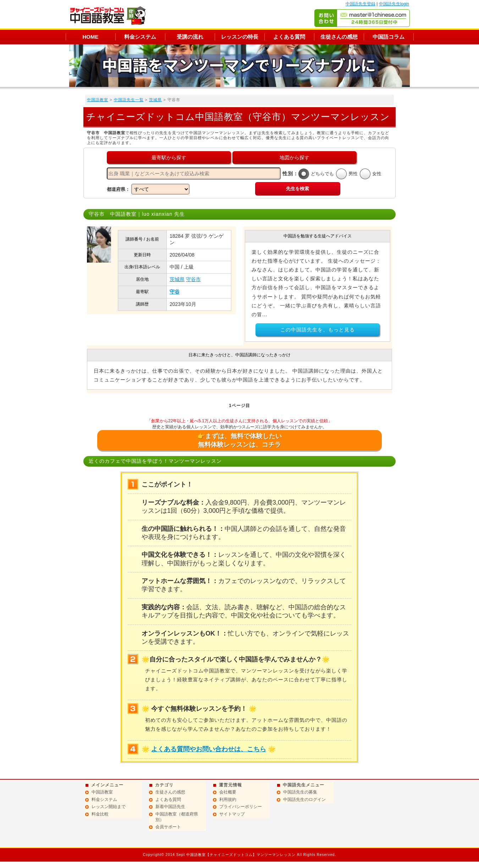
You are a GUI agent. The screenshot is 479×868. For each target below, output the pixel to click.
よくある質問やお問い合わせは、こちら (209, 749)
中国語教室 (98, 100)
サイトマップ (232, 814)
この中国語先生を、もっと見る (318, 330)
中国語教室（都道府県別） (177, 817)
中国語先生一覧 (129, 100)
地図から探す (294, 158)
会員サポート (168, 827)
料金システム (140, 37)
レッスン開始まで (109, 807)
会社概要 (228, 792)
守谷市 (193, 279)
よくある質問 (289, 37)
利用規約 (228, 800)
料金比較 (100, 814)
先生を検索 (298, 189)
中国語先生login (394, 4)
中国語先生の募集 (300, 792)
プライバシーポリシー (241, 807)
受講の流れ (190, 37)
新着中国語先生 (170, 807)
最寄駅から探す (169, 158)
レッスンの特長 (240, 37)
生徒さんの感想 (339, 37)
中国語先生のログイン (304, 800)
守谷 (175, 292)
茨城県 (155, 100)
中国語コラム (389, 37)
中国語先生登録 (360, 4)
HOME (91, 37)
